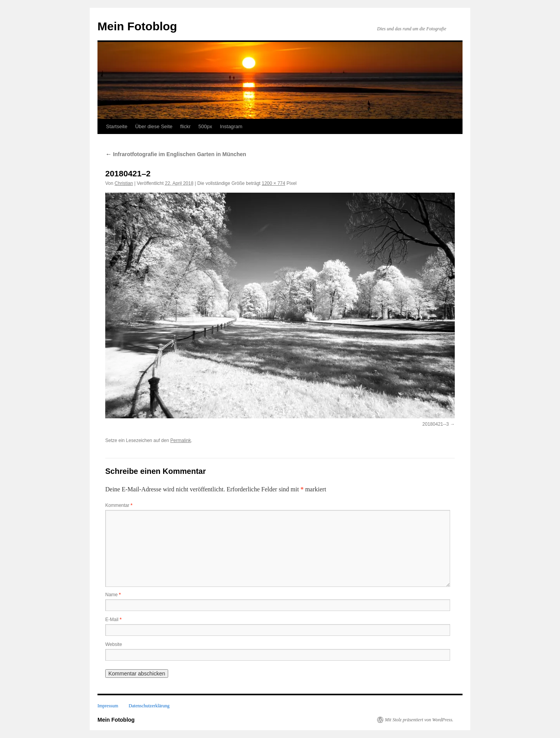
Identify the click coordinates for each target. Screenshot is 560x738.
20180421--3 (436, 424)
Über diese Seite (154, 126)
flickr (185, 126)
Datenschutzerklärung (149, 706)
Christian (124, 183)
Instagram (231, 126)
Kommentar (119, 505)
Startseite (117, 126)
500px (205, 126)
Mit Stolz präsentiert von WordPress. (419, 720)
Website (114, 644)
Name (113, 595)
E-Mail (113, 620)
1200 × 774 (273, 183)
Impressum (108, 706)
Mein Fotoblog (137, 26)
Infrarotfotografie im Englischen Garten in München (176, 154)
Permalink (180, 440)
